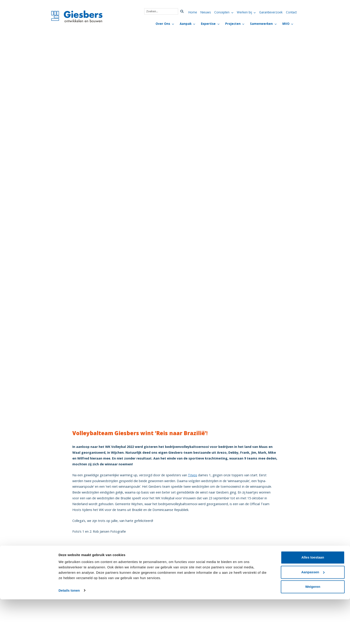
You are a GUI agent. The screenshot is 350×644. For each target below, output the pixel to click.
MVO (286, 24)
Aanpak (186, 24)
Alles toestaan (313, 602)
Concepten (222, 12)
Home (193, 12)
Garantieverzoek (271, 12)
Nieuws (206, 12)
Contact (291, 12)
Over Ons (163, 24)
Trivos (193, 475)
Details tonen (69, 635)
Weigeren (313, 632)
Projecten (233, 24)
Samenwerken (261, 24)
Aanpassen (313, 617)
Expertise (208, 24)
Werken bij (244, 12)
